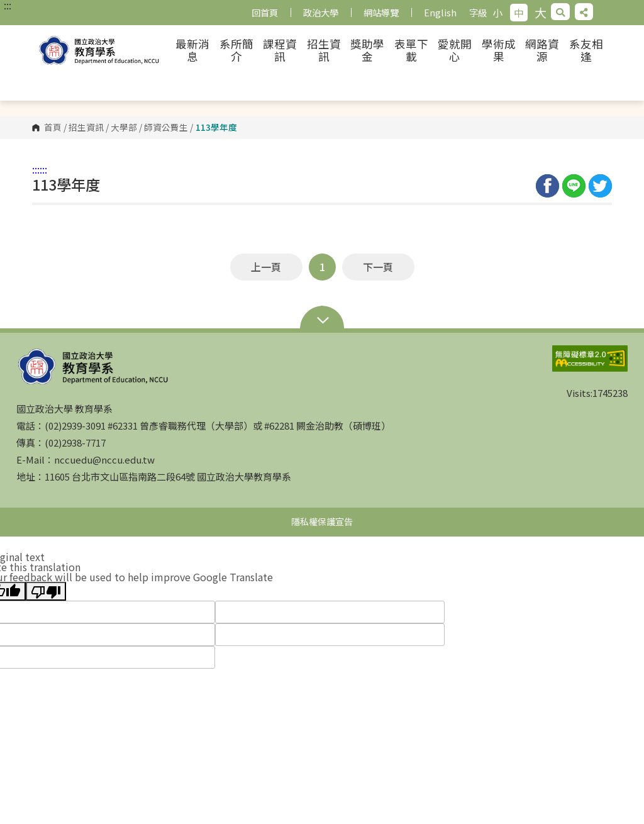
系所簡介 (236, 50)
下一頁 (378, 267)
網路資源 (542, 50)
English (440, 12)
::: (8, 5)
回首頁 (265, 12)
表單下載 (411, 50)
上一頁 (266, 267)
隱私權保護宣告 (322, 521)
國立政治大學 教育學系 (101, 50)
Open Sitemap (322, 321)
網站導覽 (381, 12)
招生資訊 (324, 50)
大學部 (124, 128)
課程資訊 (280, 50)
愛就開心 (455, 50)
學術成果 (499, 50)
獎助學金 (367, 50)
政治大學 (321, 12)
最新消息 (192, 50)
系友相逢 (586, 50)
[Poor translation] (46, 591)
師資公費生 (166, 128)
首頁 (53, 128)
